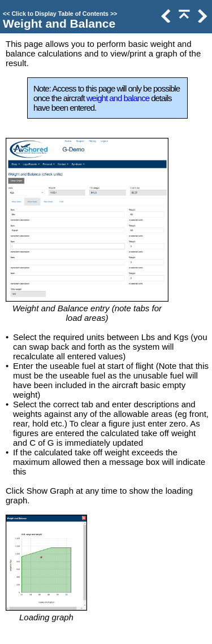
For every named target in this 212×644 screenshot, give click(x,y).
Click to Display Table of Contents (60, 14)
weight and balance (118, 98)
